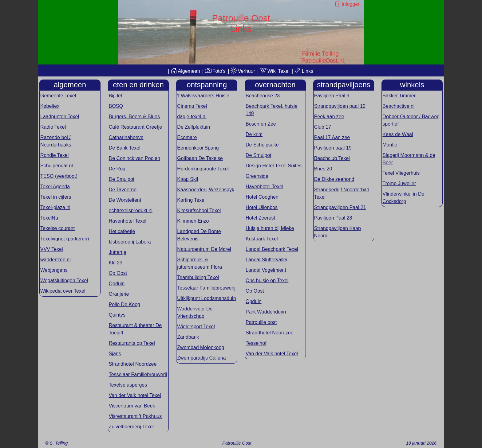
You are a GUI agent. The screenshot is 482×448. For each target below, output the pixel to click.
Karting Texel (191, 200)
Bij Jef (116, 96)
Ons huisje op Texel (267, 280)
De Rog (117, 169)
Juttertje (118, 252)
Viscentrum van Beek (132, 406)
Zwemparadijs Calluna (201, 358)
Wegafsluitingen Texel (64, 280)
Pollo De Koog (124, 304)
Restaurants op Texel (132, 343)
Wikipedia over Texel (63, 291)
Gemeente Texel (58, 96)
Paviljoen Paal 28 (333, 218)
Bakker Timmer (399, 96)
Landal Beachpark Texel (272, 249)
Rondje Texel (54, 155)
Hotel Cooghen (262, 197)
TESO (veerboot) (59, 176)
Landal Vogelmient (266, 270)
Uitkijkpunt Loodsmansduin (206, 298)
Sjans (115, 354)
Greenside (257, 176)
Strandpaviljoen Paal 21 (340, 207)
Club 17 (323, 127)
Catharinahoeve (126, 137)
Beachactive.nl (398, 106)
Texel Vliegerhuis (401, 173)
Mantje (390, 145)
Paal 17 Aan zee (332, 137)
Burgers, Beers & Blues (134, 117)
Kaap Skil (188, 179)
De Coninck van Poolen (134, 158)
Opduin (117, 284)
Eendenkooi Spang (198, 148)
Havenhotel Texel (128, 221)
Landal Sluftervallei (266, 260)
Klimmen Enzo (193, 221)
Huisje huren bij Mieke (270, 228)
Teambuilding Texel (198, 277)
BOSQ (116, 106)
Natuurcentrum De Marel (204, 249)
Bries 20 (323, 169)
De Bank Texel (125, 148)
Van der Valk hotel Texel (135, 395)
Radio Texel (53, 127)
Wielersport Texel (196, 327)
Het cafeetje (122, 231)
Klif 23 (116, 263)
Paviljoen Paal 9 (332, 96)
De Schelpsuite (262, 145)
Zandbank (188, 337)
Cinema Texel (192, 106)
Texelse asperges (128, 385)
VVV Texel (52, 249)
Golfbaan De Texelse (200, 158)
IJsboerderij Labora (130, 242)
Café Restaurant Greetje (135, 127)
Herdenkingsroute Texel (203, 169)
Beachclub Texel (332, 158)
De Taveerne (123, 190)
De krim (254, 134)
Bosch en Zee (261, 124)
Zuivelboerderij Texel (131, 427)
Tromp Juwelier (399, 183)
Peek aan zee (329, 117)
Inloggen (348, 4)
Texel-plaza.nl (55, 207)
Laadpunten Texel (60, 117)
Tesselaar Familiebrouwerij (138, 374)
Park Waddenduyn (266, 312)
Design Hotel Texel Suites (274, 166)
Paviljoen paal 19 (333, 148)
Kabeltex (50, 106)
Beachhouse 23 (263, 96)
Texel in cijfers (56, 197)
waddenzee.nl (55, 260)
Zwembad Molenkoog (201, 347)
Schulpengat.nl (57, 166)
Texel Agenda (55, 187)
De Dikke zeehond (334, 179)
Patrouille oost (261, 322)
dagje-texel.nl (192, 117)
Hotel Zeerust (260, 218)
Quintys (117, 315)
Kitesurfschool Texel (199, 210)
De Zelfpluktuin (194, 127)
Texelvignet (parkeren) (65, 239)
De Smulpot (122, 179)
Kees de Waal (398, 134)
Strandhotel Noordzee (133, 364)
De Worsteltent (125, 200)
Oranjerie (119, 294)
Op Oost (118, 273)
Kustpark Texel (262, 239)
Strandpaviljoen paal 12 (340, 106)
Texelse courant (57, 228)
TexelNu (49, 218)
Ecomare (187, 137)
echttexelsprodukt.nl (131, 210)
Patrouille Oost (237, 443)
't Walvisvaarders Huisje (203, 96)
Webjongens (54, 270)
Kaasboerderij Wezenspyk (206, 190)
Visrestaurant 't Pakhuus (135, 416)
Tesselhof (256, 343)
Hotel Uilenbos (262, 207)
